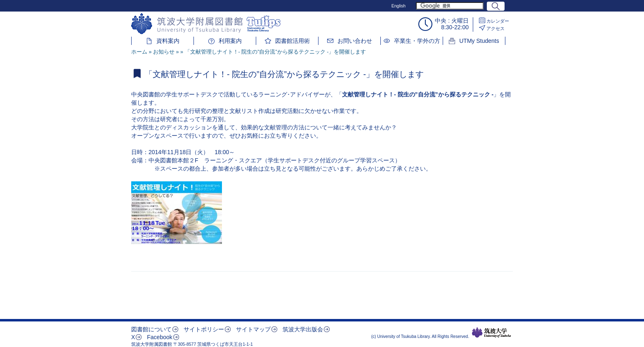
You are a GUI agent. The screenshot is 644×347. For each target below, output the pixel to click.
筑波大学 (492, 333)
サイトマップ (253, 329)
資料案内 (168, 41)
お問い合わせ (355, 41)
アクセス (495, 28)
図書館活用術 (293, 41)
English (399, 6)
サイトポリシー (204, 329)
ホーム (139, 52)
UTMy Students (479, 41)
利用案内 (230, 41)
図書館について (151, 329)
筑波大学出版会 (303, 329)
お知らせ (164, 52)
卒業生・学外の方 (417, 41)
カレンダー (498, 21)
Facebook (159, 337)
